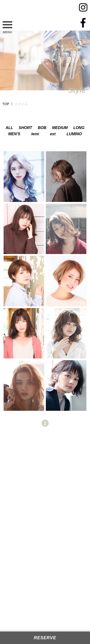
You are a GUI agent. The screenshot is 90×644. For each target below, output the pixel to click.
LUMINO (74, 134)
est (53, 134)
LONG (79, 128)
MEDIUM (60, 128)
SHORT (25, 128)
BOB (42, 128)
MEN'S (14, 134)
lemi (35, 134)
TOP (6, 104)
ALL (9, 128)
